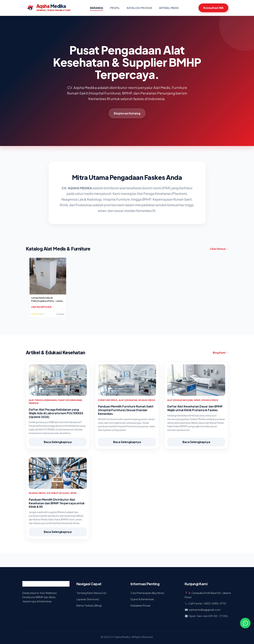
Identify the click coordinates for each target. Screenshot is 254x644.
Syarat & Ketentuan (142, 599)
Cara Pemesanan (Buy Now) (147, 593)
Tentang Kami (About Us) (91, 593)
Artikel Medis (169, 8)
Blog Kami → (221, 353)
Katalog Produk (139, 8)
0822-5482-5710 (215, 603)
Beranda (97, 8)
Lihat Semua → (219, 249)
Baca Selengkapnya (58, 442)
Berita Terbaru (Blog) (89, 605)
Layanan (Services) (88, 599)
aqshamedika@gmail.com (204, 610)
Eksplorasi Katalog (127, 113)
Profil (115, 8)
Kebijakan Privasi (141, 605)
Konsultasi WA (213, 8)
